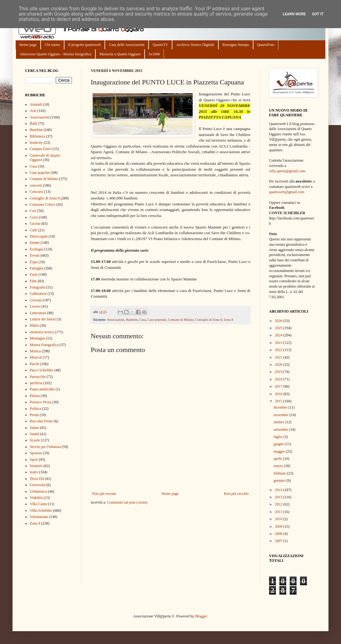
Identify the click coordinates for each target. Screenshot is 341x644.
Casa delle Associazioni (127, 45)
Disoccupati (39, 236)
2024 (279, 335)
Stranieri (36, 466)
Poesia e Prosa (41, 402)
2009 (279, 526)
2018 (279, 379)
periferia (36, 383)
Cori (33, 211)
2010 (279, 519)
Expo (34, 262)
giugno (279, 444)
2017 (279, 386)
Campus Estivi (41, 149)
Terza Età (37, 479)
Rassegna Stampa (236, 45)
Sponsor (36, 453)
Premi (34, 415)
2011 (279, 512)
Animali (36, 104)
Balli (33, 123)
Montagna (37, 338)
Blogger (201, 616)
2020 (279, 365)
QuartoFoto (266, 45)
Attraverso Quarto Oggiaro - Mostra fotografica (56, 54)
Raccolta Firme (41, 421)
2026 (279, 321)
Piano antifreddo (42, 389)
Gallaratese (38, 294)
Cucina (35, 224)
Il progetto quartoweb (84, 45)
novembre (281, 415)
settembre (281, 430)
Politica (36, 409)
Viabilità (36, 498)
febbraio (280, 473)
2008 (279, 534)
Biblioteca (37, 136)
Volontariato (39, 517)
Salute (34, 428)
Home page (28, 45)
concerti (36, 185)
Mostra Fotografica (44, 345)
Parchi (35, 364)
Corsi (34, 217)
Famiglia (36, 268)
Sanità (34, 434)
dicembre (281, 407)
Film (33, 281)
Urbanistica (38, 491)
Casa (143, 319)
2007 (279, 541)
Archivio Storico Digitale (195, 45)
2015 (279, 401)
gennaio (280, 480)
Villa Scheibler (41, 511)
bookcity (36, 143)
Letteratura (38, 313)
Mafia (34, 325)
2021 (279, 357)
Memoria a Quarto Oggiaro (120, 54)
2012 (279, 504)
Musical (36, 357)
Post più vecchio (236, 494)
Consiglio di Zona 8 (209, 319)
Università (38, 485)
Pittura (35, 396)
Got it (318, 14)
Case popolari (157, 319)
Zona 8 (228, 319)
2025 (279, 328)
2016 (279, 394)
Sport (34, 460)
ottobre (279, 422)
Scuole (35, 440)
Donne (35, 243)
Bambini (132, 319)
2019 (279, 372)
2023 (279, 343)
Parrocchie (38, 377)
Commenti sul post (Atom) (127, 502)
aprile (278, 459)
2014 (279, 490)
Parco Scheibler (42, 370)
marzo (279, 466)
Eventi (35, 255)
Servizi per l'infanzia (45, 447)
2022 (279, 350)
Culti (33, 230)
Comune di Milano (181, 319)
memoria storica (42, 332)
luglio (278, 437)
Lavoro (35, 306)
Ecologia (36, 249)
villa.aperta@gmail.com (287, 171)
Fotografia (38, 287)
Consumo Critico (43, 204)
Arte (33, 111)
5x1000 (154, 54)
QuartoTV (160, 45)
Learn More (294, 14)
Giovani (36, 300)
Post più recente (104, 494)
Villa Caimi (38, 504)
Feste (34, 274)
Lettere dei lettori (43, 319)
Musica (35, 351)
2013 (279, 497)
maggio (280, 451)
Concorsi (36, 192)
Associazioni (115, 319)
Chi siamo (52, 45)
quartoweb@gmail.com (287, 192)
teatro (34, 472)
